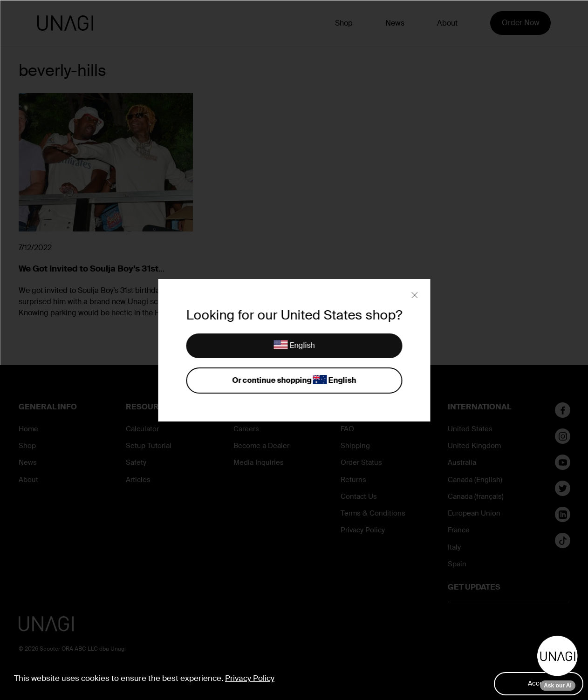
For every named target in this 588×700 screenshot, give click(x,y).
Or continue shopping (294, 381)
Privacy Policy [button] (250, 678)
